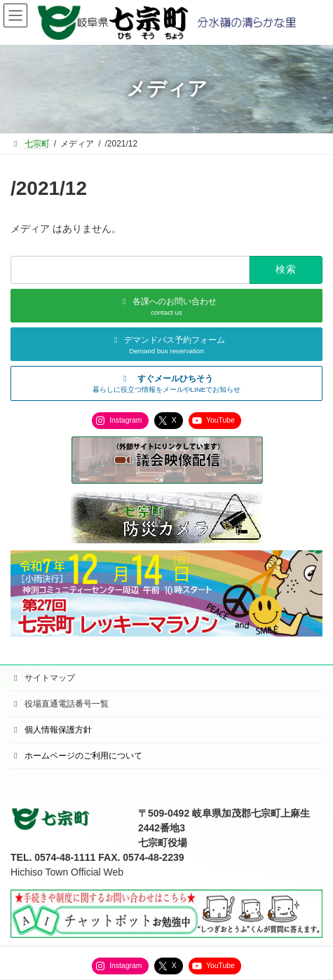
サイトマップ (43, 678)
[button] (166, 383)
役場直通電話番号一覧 (60, 704)
